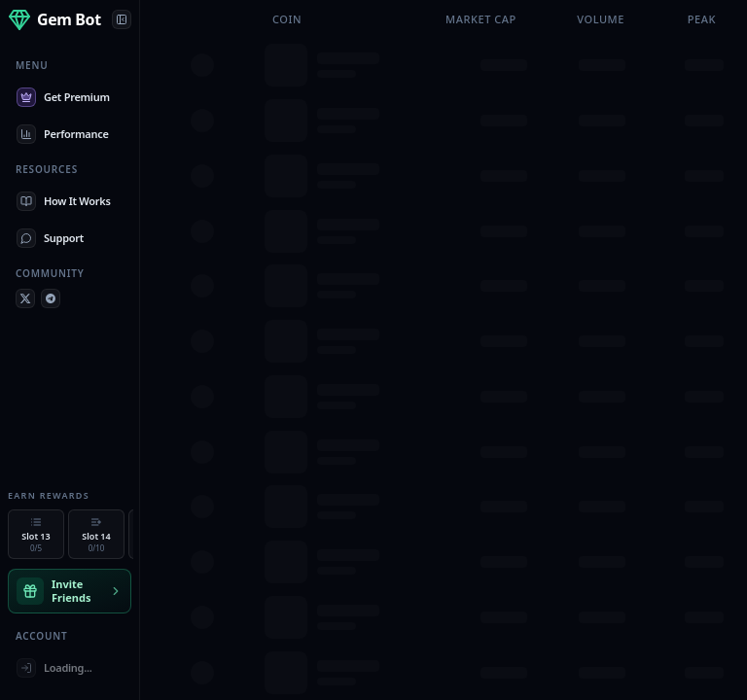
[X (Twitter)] (25, 298)
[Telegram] (51, 298)
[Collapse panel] (122, 19)
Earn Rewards (49, 495)
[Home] (54, 19)
